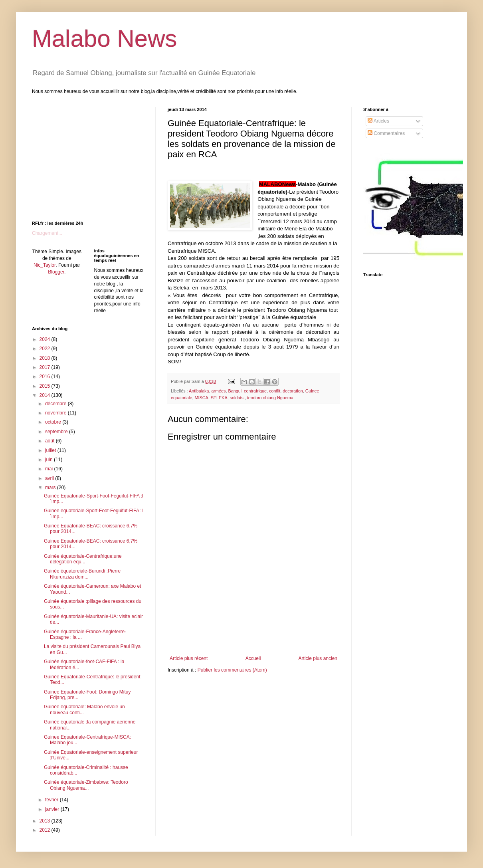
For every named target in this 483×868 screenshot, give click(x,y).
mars (51, 488)
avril (50, 478)
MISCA (201, 398)
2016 (46, 377)
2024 (46, 339)
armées (218, 391)
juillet (51, 450)
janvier (53, 809)
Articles (378, 121)
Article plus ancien (318, 658)
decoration (293, 391)
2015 (46, 386)
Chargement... (47, 233)
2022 (46, 349)
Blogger (56, 272)
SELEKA (219, 398)
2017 (46, 367)
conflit (275, 391)
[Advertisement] (82, 157)
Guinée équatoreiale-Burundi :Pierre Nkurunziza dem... (82, 574)
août (50, 441)
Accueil (253, 658)
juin (49, 460)
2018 (46, 358)
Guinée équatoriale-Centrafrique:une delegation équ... (83, 559)
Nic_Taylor (45, 265)
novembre (56, 413)
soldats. (237, 398)
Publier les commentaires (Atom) (232, 670)
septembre (57, 432)
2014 (46, 395)
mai (50, 469)
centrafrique (255, 391)
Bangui (235, 391)
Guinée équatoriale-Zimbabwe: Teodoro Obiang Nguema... (86, 785)
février (52, 800)
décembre (56, 404)
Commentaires (386, 133)
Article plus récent (189, 658)
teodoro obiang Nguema (270, 398)
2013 (46, 821)
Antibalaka (199, 391)
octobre (54, 422)
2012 (46, 830)
